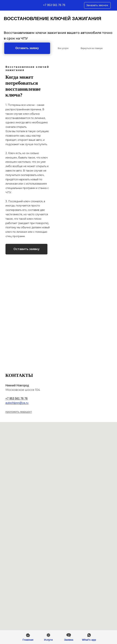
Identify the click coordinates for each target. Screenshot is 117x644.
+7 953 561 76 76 (54, 5)
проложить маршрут (19, 412)
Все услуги (63, 48)
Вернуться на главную (92, 48)
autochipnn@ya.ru (17, 403)
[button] (69, 637)
